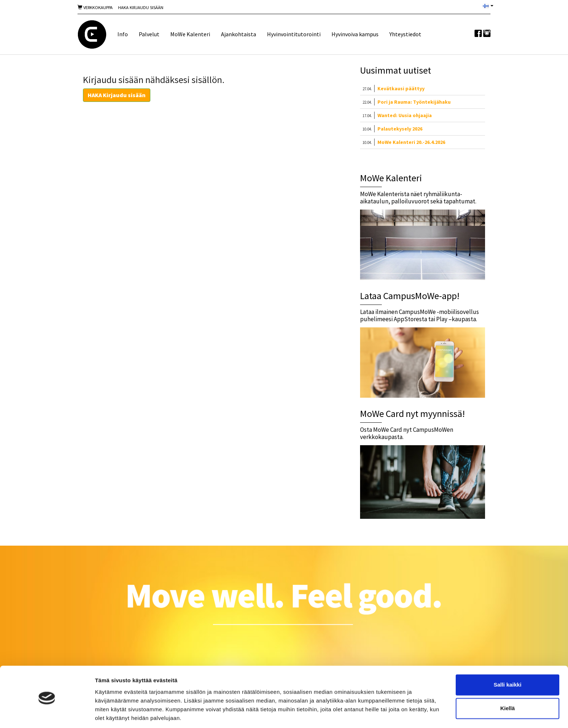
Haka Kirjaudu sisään (141, 7)
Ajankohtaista (239, 34)
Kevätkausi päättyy (401, 88)
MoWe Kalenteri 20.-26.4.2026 (411, 142)
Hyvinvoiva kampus (355, 34)
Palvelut (149, 34)
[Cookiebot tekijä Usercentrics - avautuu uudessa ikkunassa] (47, 714)
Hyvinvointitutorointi (294, 34)
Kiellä (508, 684)
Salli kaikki (508, 660)
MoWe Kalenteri (190, 34)
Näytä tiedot (111, 714)
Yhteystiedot (405, 34)
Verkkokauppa (95, 7)
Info (123, 34)
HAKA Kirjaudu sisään (117, 95)
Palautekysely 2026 (400, 129)
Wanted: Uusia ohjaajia (405, 115)
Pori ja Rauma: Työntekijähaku (414, 102)
